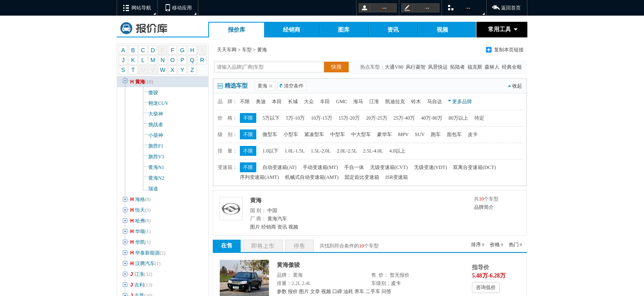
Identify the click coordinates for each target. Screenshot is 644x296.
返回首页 (511, 8)
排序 (476, 245)
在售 (227, 246)
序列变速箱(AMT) (259, 177)
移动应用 (182, 8)
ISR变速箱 (397, 177)
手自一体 (354, 167)
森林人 (493, 67)
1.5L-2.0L (321, 151)
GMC (342, 102)
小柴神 (142, 135)
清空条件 (294, 86)
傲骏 (140, 92)
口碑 (337, 291)
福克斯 (475, 67)
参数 (282, 291)
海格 (136, 199)
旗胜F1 (142, 146)
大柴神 (142, 114)
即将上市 (263, 246)
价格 (495, 245)
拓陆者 (458, 67)
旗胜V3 (143, 157)
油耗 (348, 291)
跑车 (436, 134)
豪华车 (384, 134)
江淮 (137, 274)
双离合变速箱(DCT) (474, 167)
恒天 (136, 210)
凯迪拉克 (395, 102)
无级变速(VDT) (431, 167)
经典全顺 (512, 67)
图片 (255, 227)
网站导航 (141, 8)
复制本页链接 (509, 50)
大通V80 (395, 67)
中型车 (338, 134)
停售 (299, 246)
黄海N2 (143, 178)
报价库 (237, 30)
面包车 (454, 134)
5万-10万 (295, 118)
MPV (403, 134)
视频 (442, 30)
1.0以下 (270, 151)
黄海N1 (143, 167)
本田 (277, 102)
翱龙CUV (145, 103)
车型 (247, 50)
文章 (315, 291)
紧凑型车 (314, 134)
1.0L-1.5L (295, 151)
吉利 (137, 285)
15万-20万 (349, 118)
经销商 (292, 30)
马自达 (435, 102)
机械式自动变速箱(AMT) (312, 177)
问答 (386, 291)
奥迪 (261, 102)
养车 (359, 291)
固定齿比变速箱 (362, 177)
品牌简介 (484, 207)
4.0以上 (397, 151)
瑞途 (140, 189)
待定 (479, 118)
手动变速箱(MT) (320, 167)
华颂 (136, 231)
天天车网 (227, 50)
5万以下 (271, 118)
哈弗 (136, 221)
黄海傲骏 (288, 265)
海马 (358, 102)
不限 (245, 102)
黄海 (137, 82)
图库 (344, 30)
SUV (420, 134)
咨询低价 (486, 287)
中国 (272, 210)
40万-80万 (432, 118)
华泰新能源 (143, 253)
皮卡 (473, 134)
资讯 (393, 30)
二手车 (373, 291)
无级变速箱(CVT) (389, 167)
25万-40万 (404, 118)
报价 (293, 291)
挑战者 (142, 125)
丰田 (325, 102)
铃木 (416, 102)
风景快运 (438, 67)
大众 (309, 102)
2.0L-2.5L (347, 151)
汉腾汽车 (141, 264)
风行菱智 (416, 67)
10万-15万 (322, 118)
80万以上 (458, 118)
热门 (514, 245)
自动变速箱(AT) (279, 167)
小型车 (291, 134)
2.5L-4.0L (373, 151)
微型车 (270, 134)
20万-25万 (377, 118)
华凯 (136, 242)
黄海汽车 (277, 219)
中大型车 (361, 134)
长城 (293, 102)
